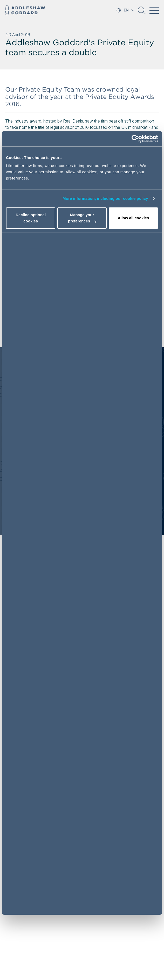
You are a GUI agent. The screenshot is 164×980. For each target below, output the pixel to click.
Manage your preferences (82, 218)
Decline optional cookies (31, 218)
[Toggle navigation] (154, 10)
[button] (142, 12)
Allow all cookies (133, 218)
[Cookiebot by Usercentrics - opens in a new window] (135, 139)
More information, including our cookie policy (105, 198)
